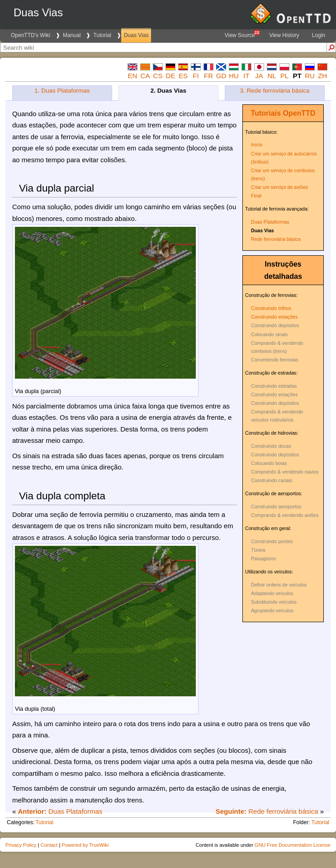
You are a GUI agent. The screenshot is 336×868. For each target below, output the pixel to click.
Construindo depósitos (275, 325)
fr (208, 76)
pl (284, 76)
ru (310, 76)
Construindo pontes (272, 541)
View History (284, 35)
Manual (72, 35)
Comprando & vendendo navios (285, 472)
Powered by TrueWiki (85, 845)
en (133, 76)
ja (259, 76)
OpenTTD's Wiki (31, 35)
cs (158, 76)
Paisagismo (263, 558)
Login (319, 35)
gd (221, 76)
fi (196, 76)
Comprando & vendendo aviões (285, 515)
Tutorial (102, 35)
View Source (242, 34)
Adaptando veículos (272, 593)
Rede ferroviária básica (276, 239)
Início (257, 145)
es (183, 76)
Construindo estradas (274, 386)
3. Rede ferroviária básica (274, 91)
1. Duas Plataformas (62, 91)
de (171, 76)
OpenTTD (299, 113)
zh (322, 76)
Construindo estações (274, 317)
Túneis (258, 550)
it (246, 76)
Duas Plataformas (270, 222)
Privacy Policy (21, 845)
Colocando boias (269, 463)
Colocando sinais (269, 334)
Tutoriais (266, 113)
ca (145, 76)
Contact (49, 845)
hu (234, 76)
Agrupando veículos (272, 610)
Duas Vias (136, 35)
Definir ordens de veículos (279, 585)
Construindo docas (271, 446)
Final (256, 196)
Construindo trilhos (271, 308)
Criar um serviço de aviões (279, 187)
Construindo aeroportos (276, 507)
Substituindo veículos (274, 602)
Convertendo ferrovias (275, 360)
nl (272, 76)
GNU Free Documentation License (293, 845)
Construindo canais (272, 480)
